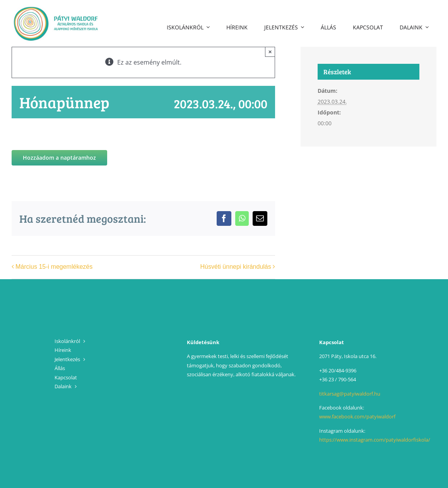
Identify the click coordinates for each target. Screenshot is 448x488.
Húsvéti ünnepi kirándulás (236, 267)
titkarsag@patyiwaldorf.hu (350, 394)
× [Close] (270, 52)
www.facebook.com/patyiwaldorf (357, 416)
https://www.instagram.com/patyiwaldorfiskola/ (375, 440)
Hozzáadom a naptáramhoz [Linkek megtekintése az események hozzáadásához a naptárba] (59, 158)
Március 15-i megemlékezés (54, 267)
